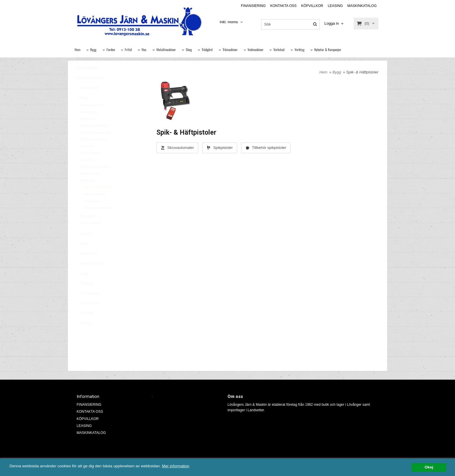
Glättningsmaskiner (94, 153)
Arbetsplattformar (92, 119)
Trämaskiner (230, 49)
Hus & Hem (87, 267)
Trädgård (207, 49)
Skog (189, 49)
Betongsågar (89, 126)
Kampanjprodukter (91, 92)
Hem (77, 49)
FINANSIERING (253, 6)
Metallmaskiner (166, 49)
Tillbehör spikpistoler (98, 221)
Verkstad (279, 49)
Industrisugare (90, 167)
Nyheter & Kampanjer (328, 49)
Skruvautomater (95, 208)
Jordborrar (87, 174)
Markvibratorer (90, 187)
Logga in (332, 23)
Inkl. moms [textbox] (229, 22)
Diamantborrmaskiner (95, 146)
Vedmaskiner (256, 49)
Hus (144, 49)
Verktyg (299, 49)
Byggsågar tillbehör (94, 139)
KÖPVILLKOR (312, 6)
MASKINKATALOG (362, 6)
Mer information (176, 466)
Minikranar (87, 194)
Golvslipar (87, 160)
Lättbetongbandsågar (95, 181)
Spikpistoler (92, 215)
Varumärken (88, 102)
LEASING (335, 6)
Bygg (93, 49)
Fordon (111, 49)
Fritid (128, 49)
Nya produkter (87, 82)
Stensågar (87, 230)
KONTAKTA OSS (283, 6)
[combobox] (232, 22)
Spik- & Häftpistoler (95, 201)
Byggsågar (88, 132)
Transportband (90, 237)
